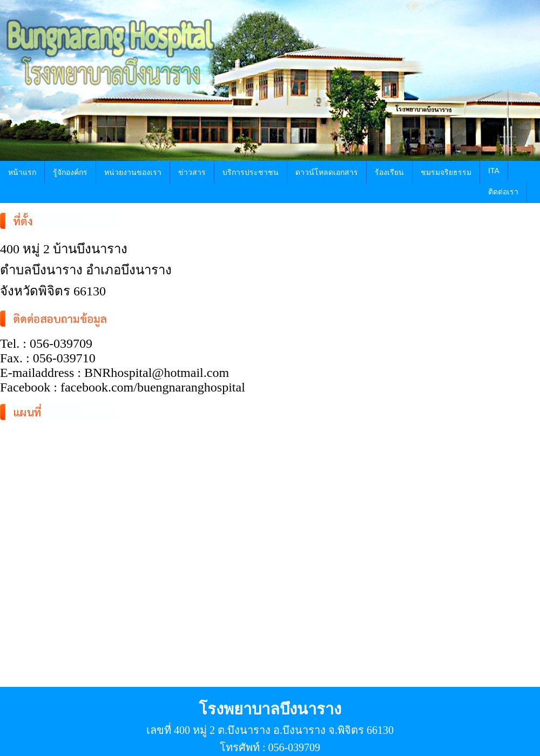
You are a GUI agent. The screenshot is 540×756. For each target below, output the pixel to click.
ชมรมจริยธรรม (446, 172)
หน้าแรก (22, 172)
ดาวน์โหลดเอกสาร (327, 172)
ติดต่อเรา (503, 192)
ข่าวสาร (192, 172)
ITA (494, 171)
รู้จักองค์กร (70, 172)
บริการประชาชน (251, 172)
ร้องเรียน (389, 172)
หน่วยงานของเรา (133, 172)
